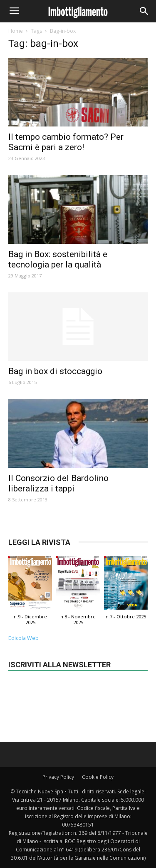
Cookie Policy (98, 777)
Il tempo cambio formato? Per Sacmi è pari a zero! (66, 142)
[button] (144, 11)
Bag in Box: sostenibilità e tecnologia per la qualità (58, 259)
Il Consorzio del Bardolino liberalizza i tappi (58, 483)
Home (16, 31)
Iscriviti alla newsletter (59, 665)
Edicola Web (24, 638)
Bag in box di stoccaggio (55, 371)
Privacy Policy (58, 777)
